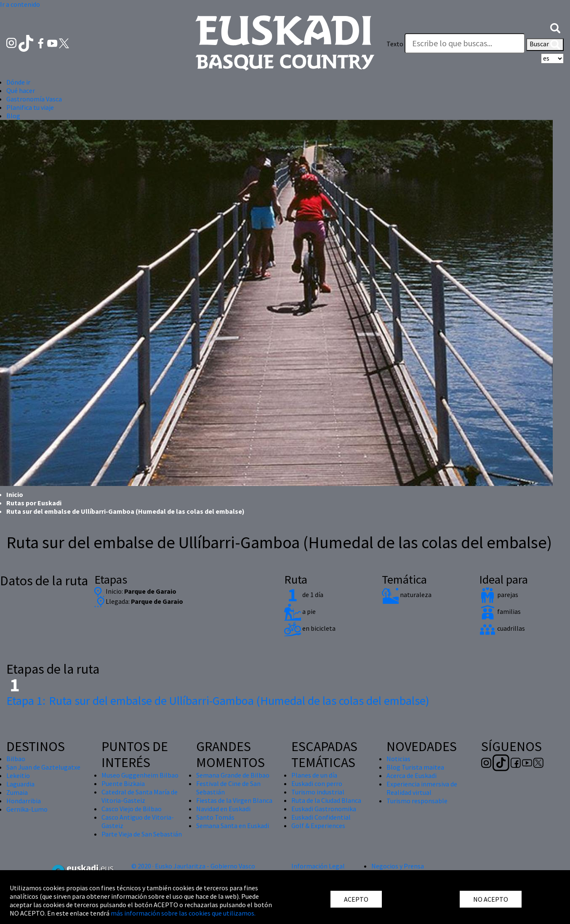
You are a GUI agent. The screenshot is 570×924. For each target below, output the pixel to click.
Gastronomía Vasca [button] (34, 99)
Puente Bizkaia (123, 783)
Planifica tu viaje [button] (30, 107)
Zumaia (17, 792)
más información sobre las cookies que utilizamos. (183, 913)
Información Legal (318, 866)
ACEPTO (356, 899)
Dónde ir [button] (18, 82)
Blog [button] (13, 116)
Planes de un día (314, 775)
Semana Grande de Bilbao (233, 775)
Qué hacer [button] (21, 90)
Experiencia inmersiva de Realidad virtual (422, 788)
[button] (555, 27)
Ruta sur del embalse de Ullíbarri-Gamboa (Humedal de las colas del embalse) (218, 701)
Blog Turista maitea (415, 767)
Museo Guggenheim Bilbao (140, 775)
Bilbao (16, 759)
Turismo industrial (318, 792)
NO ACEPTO (491, 899)
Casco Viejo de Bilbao (132, 809)
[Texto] (465, 43)
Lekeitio (18, 775)
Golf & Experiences (318, 826)
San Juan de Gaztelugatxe (43, 767)
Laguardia (20, 784)
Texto (395, 44)
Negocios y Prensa (398, 866)
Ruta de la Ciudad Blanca (326, 800)
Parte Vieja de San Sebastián (142, 834)
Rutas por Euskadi (34, 503)
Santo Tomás (215, 817)
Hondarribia (24, 801)
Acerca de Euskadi (412, 775)
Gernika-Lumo (27, 809)
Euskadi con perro (317, 783)
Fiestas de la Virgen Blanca (234, 800)
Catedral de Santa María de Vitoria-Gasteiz (140, 796)
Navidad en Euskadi (223, 809)
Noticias (398, 759)
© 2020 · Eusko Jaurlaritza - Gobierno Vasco (193, 866)
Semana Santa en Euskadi (233, 826)
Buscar (545, 45)
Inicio (15, 494)
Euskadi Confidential (321, 817)
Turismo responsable (417, 801)
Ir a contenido (20, 4)
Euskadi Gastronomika (324, 809)
